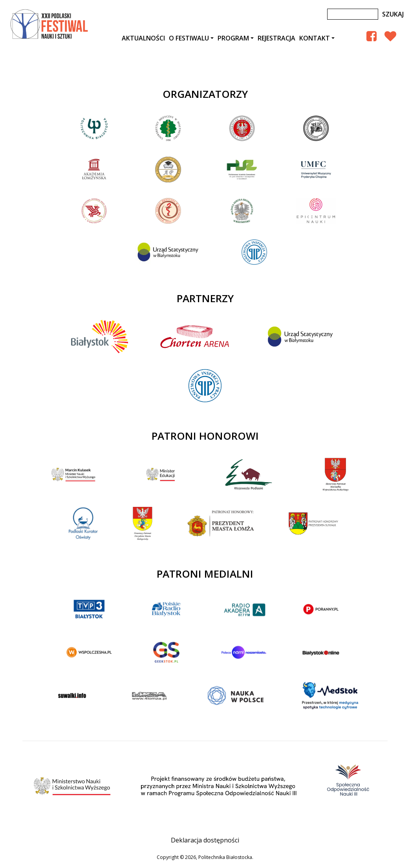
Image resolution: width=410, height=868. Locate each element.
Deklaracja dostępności (205, 840)
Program (233, 38)
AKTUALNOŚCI (143, 38)
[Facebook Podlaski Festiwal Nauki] (372, 36)
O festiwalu (189, 38)
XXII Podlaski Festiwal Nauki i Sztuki (50, 24)
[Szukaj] (353, 14)
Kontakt (315, 38)
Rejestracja (276, 38)
